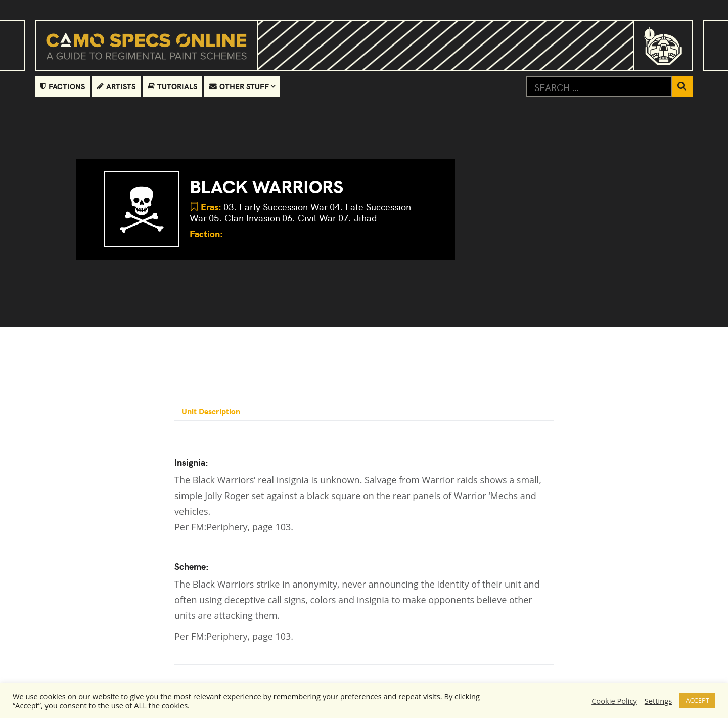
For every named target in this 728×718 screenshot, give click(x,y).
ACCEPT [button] (697, 700)
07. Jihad (358, 218)
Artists (116, 86)
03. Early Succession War (276, 207)
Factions (63, 86)
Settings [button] (658, 701)
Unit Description (212, 411)
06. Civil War (309, 218)
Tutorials (172, 86)
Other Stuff (239, 86)
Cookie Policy (614, 701)
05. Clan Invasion (244, 218)
